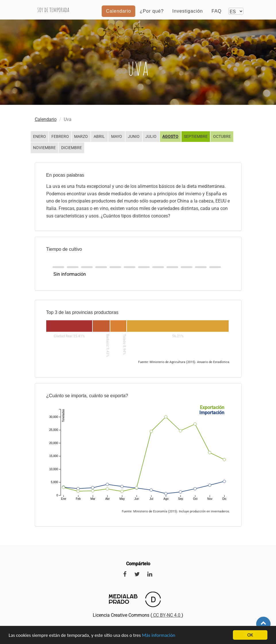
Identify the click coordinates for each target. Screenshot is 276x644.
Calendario (118, 16)
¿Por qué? (152, 16)
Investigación (188, 16)
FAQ (216, 16)
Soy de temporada (57, 14)
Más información (159, 636)
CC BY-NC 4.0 (167, 615)
